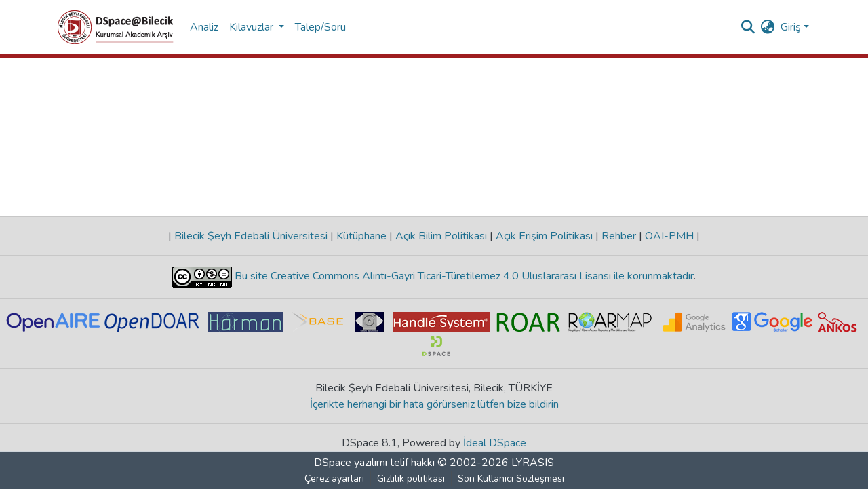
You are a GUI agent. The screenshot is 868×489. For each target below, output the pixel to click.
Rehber (619, 236)
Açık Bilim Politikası (441, 236)
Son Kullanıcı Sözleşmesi (511, 478)
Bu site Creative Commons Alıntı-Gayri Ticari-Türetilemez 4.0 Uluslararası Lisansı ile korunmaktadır (463, 276)
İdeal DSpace (495, 443)
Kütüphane (361, 236)
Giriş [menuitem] (791, 27)
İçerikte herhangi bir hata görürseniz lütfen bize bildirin (434, 404)
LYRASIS (533, 463)
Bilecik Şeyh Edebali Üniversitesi (251, 236)
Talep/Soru (320, 27)
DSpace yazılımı (351, 463)
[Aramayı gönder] (748, 27)
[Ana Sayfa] (116, 27)
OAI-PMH (669, 236)
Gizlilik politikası (411, 478)
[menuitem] (768, 27)
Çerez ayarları (334, 478)
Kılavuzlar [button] (253, 27)
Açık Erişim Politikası (544, 236)
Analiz (204, 27)
